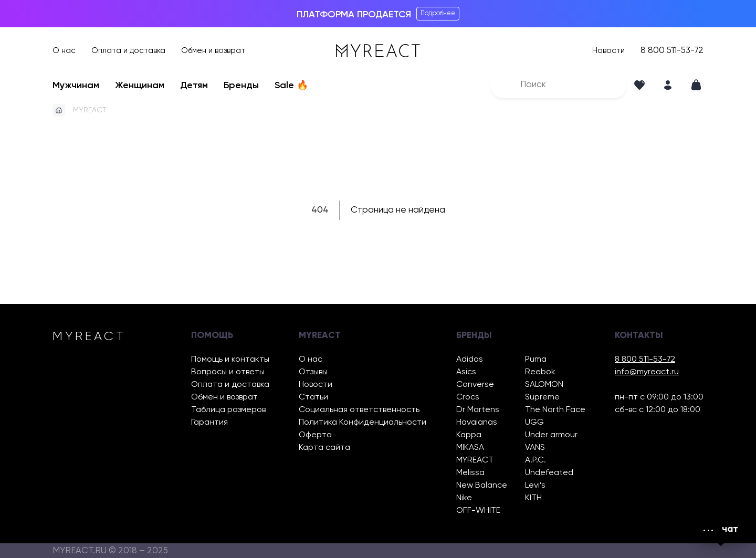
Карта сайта (324, 448)
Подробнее (438, 13)
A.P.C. (535, 460)
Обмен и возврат (213, 51)
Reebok (540, 372)
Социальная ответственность (359, 410)
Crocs (468, 397)
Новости (608, 51)
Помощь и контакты (230, 360)
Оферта (315, 435)
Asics (466, 372)
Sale (291, 86)
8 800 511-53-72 (672, 51)
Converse (475, 385)
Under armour (551, 435)
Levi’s (535, 486)
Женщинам (140, 86)
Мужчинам (76, 86)
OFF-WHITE (478, 511)
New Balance (482, 486)
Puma (536, 360)
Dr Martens (478, 410)
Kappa (469, 435)
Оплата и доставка (128, 51)
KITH (533, 498)
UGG (534, 423)
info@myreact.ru (647, 372)
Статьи (313, 397)
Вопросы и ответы (228, 372)
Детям (194, 86)
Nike (464, 498)
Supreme (542, 397)
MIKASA (470, 448)
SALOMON (544, 385)
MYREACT (90, 110)
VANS (535, 448)
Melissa (470, 473)
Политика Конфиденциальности (363, 423)
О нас (64, 51)
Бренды (241, 86)
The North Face (555, 410)
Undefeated (549, 473)
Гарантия (209, 423)
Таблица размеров (228, 410)
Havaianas (477, 423)
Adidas (470, 360)
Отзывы (313, 372)
